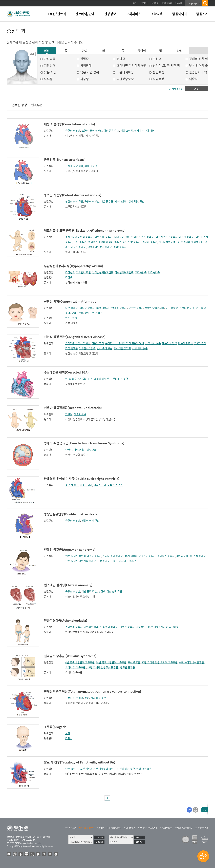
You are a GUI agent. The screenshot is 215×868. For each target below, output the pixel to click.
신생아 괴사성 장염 (144, 131)
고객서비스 (133, 14)
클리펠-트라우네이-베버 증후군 (105, 242)
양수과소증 (93, 450)
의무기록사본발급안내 (147, 828)
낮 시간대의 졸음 (200, 65)
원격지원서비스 (202, 828)
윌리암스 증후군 (166, 556)
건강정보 (110, 14)
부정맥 (102, 591)
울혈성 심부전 (73, 131)
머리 (47, 51)
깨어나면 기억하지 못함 (132, 65)
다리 (180, 51)
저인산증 (174, 627)
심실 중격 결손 (111, 131)
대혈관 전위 (87, 379)
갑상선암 (70, 272)
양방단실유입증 (87, 348)
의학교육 (157, 14)
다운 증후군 (107, 201)
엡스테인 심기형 (122, 348)
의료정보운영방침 (114, 828)
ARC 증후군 (120, 247)
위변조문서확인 (166, 828)
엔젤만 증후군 (127, 667)
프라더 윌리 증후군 (113, 556)
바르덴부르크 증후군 (167, 237)
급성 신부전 (96, 131)
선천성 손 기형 (187, 308)
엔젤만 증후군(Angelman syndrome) (70, 550)
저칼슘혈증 (154, 272)
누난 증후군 (80, 242)
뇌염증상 (159, 79)
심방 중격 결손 (140, 348)
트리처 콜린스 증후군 (143, 237)
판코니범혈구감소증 (169, 242)
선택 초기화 (177, 89)
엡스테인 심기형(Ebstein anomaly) (68, 585)
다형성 (69, 738)
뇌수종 (85, 79)
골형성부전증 (143, 627)
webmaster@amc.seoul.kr (31, 843)
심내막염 (134, 201)
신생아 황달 (80, 414)
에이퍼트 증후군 (93, 627)
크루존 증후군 (127, 627)
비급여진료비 (130, 828)
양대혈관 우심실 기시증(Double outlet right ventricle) (82, 479)
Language (192, 3)
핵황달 (69, 414)
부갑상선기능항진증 (103, 272)
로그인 (136, 3)
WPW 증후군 (72, 379)
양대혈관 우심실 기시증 (78, 343)
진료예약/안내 (85, 14)
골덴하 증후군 (150, 242)
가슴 (85, 51)
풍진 (142, 201)
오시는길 (178, 3)
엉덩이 (142, 51)
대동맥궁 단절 (169, 343)
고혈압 (85, 131)
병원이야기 (180, 14)
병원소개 (202, 14)
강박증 (85, 59)
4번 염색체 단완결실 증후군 (191, 556)
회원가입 (145, 3)
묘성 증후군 (103, 561)
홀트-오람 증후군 (132, 242)
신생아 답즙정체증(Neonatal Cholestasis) (73, 408)
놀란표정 (159, 72)
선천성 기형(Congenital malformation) (72, 301)
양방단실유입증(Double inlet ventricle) (71, 514)
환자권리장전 (70, 828)
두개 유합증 (172, 308)
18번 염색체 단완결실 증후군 (81, 561)
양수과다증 (80, 450)
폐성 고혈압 (127, 131)
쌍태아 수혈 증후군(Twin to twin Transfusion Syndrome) (84, 443)
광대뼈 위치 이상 (200, 59)
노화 (68, 733)
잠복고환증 (77, 313)
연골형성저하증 (160, 627)
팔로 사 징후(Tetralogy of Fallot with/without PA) (80, 762)
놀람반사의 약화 (200, 72)
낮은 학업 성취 (90, 72)
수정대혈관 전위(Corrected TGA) (66, 372)
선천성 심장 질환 (74, 166)
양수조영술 (71, 318)
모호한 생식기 (136, 308)
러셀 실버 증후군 (104, 237)
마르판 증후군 (187, 237)
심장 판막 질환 (114, 591)
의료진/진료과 (56, 14)
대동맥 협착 (98, 343)
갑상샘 (69, 277)
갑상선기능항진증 (124, 272)
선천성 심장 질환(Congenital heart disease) (75, 337)
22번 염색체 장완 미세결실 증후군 (83, 556)
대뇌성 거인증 (122, 237)
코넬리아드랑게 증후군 (100, 247)
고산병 (157, 59)
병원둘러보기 (167, 3)
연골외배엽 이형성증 (192, 242)
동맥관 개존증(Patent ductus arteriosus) (73, 195)
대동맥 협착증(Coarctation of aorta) (70, 124)
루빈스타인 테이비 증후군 (79, 237)
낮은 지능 (50, 72)
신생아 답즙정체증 (154, 308)
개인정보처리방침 (86, 828)
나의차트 (155, 3)
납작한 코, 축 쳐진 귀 (166, 65)
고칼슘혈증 (141, 272)
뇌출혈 (193, 79)
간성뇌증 (50, 59)
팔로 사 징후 (72, 485)
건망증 (121, 59)
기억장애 (86, 65)
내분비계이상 (125, 72)
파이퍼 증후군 (111, 627)
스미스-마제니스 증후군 (124, 561)
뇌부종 (48, 79)
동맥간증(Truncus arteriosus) (65, 160)
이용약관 (100, 828)
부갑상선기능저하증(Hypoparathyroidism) (74, 266)
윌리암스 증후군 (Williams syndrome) (70, 656)
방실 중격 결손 (105, 348)
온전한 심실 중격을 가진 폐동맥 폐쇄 (125, 343)
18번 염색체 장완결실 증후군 (112, 308)
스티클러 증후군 (74, 627)
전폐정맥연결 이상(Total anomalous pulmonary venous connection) (93, 691)
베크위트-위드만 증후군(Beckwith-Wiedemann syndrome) (85, 230)
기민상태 (50, 65)
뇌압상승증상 (125, 79)
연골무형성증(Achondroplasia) (66, 620)
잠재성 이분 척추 (93, 313)
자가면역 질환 (83, 272)
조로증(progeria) (56, 727)
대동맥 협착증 (186, 343)
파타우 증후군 (87, 308)
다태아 (69, 450)
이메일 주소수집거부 (184, 828)
